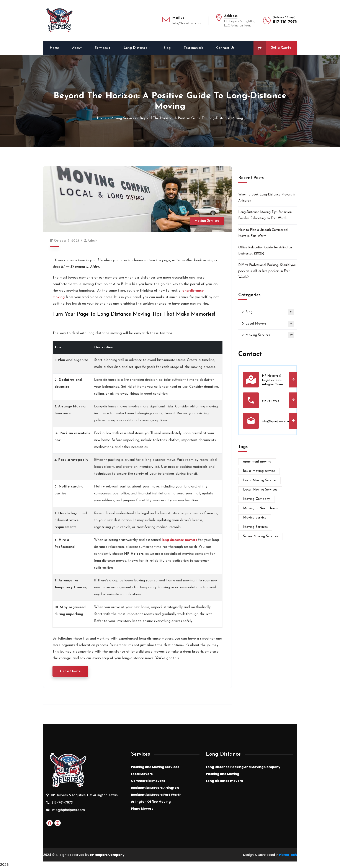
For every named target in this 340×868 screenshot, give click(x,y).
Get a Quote (272, 48)
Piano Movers (142, 809)
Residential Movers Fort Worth (156, 795)
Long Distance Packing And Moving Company (243, 767)
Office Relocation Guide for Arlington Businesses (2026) (265, 251)
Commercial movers (148, 781)
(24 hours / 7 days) (284, 17)
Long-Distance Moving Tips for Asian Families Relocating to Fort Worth (265, 215)
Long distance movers (224, 781)
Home (102, 118)
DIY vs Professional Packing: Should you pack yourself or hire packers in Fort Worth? (267, 271)
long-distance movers (179, 540)
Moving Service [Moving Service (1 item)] (255, 518)
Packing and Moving (223, 774)
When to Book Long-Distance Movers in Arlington (267, 198)
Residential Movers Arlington (155, 788)
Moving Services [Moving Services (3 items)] (255, 527)
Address (231, 16)
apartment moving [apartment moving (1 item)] (257, 462)
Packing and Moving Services (155, 767)
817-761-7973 (285, 22)
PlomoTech (288, 855)
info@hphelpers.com (68, 810)
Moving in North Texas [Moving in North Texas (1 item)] (260, 508)
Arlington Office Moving (151, 802)
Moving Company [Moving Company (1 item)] (257, 499)
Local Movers (270, 324)
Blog (270, 312)
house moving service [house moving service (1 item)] (259, 471)
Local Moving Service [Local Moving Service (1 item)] (259, 480)
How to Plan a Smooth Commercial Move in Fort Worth (263, 233)
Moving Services (123, 118)
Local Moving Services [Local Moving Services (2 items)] (260, 490)
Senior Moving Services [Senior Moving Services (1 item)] (261, 536)
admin (92, 241)
